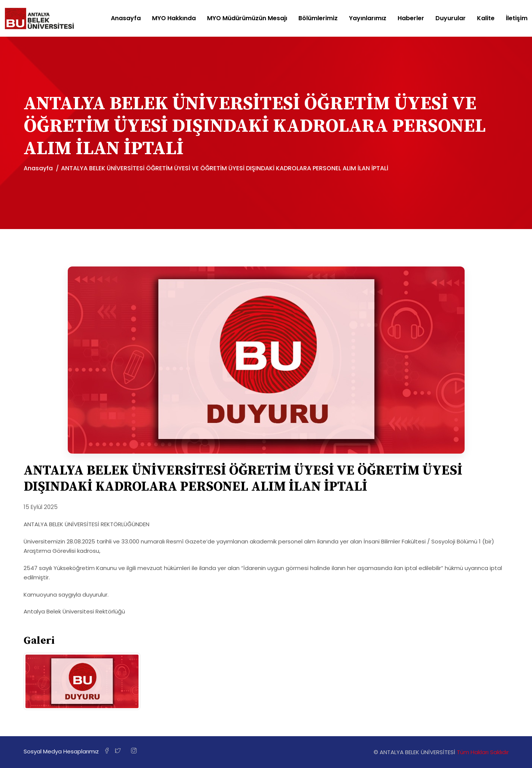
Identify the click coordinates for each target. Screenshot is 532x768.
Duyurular (451, 18)
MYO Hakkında (174, 18)
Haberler (411, 18)
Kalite (486, 18)
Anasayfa (126, 18)
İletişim (517, 18)
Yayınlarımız (368, 18)
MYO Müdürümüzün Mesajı (247, 18)
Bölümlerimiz (318, 18)
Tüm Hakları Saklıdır (483, 752)
